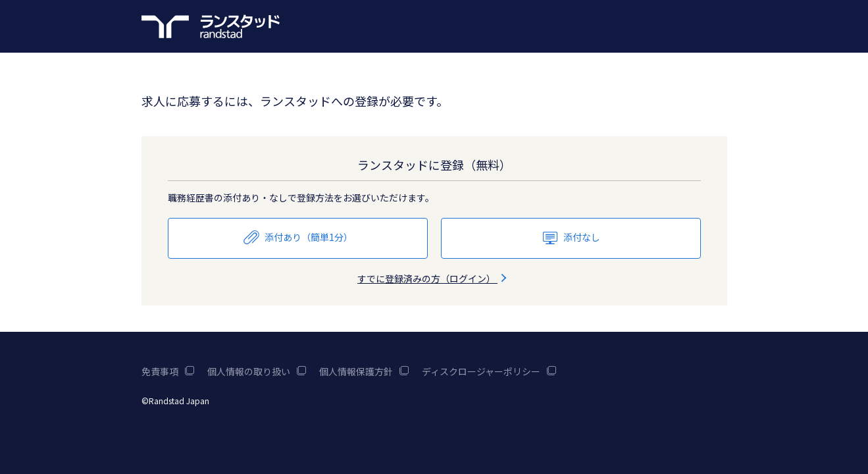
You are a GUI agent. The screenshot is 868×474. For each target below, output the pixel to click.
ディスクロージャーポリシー (489, 371)
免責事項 (168, 371)
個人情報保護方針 (364, 371)
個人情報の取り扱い (257, 371)
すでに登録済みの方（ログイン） (434, 278)
